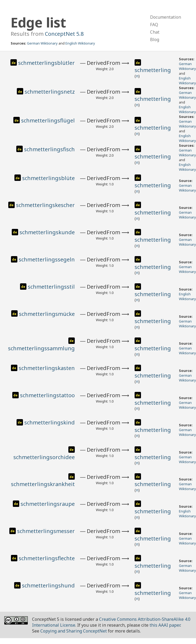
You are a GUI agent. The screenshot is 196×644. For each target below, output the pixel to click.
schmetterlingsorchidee (44, 457)
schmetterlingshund (48, 585)
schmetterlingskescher (45, 205)
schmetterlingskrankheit (43, 484)
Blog (155, 39)
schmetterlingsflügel (48, 120)
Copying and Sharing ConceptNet (74, 631)
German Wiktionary (42, 43)
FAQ (154, 25)
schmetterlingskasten (47, 368)
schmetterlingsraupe (48, 504)
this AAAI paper (165, 625)
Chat (155, 32)
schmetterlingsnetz (50, 92)
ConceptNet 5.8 (64, 34)
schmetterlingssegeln (47, 259)
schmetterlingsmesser (46, 531)
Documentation (166, 17)
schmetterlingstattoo (47, 395)
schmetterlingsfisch (49, 149)
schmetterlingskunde (47, 232)
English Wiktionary (80, 43)
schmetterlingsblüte (48, 178)
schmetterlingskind (50, 422)
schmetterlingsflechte (47, 558)
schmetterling (153, 70)
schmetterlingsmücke (47, 314)
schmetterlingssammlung (41, 348)
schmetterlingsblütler (46, 63)
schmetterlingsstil (51, 287)
